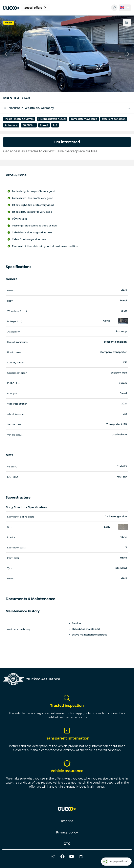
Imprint (67, 821)
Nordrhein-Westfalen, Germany (67, 108)
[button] (123, 321)
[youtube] (72, 857)
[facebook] (62, 857)
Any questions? (115, 862)
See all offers (36, 8)
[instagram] (53, 857)
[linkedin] (81, 857)
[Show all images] (127, 23)
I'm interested (67, 142)
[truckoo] (11, 8)
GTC (67, 844)
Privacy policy (67, 832)
